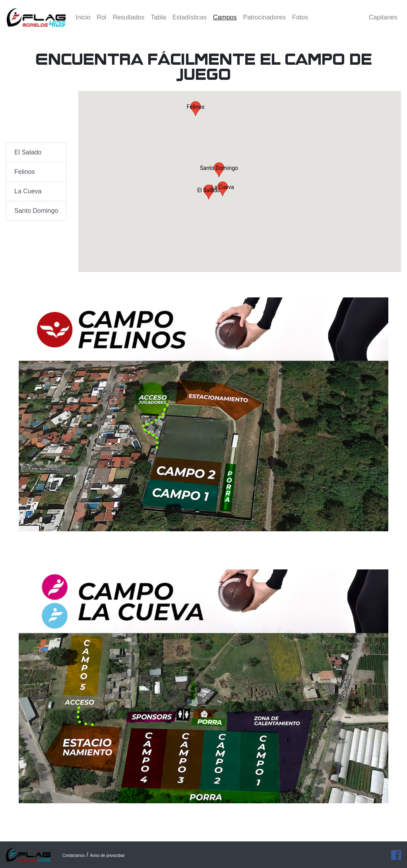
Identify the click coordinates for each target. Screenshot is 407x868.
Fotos (300, 22)
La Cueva (28, 191)
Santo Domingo (36, 211)
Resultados (128, 22)
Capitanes (383, 22)
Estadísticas (190, 22)
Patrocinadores (265, 22)
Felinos (25, 172)
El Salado (28, 152)
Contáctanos (74, 855)
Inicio (83, 22)
